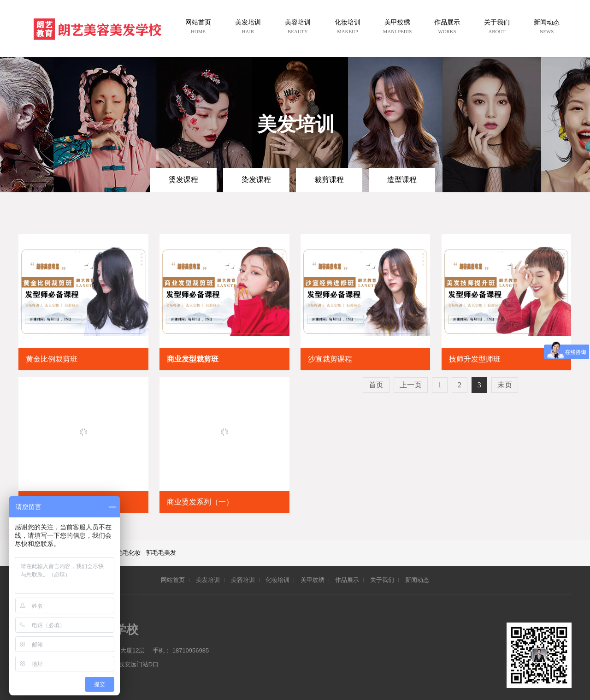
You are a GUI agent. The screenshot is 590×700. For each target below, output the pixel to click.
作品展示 (347, 580)
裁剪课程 (329, 180)
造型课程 (402, 180)
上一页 (411, 385)
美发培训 (208, 580)
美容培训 (243, 580)
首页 (376, 385)
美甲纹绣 (313, 580)
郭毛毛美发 (161, 553)
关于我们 (382, 580)
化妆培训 (277, 580)
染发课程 (256, 180)
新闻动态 (417, 580)
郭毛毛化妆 (126, 553)
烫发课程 (183, 180)
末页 (505, 385)
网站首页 (173, 580)
